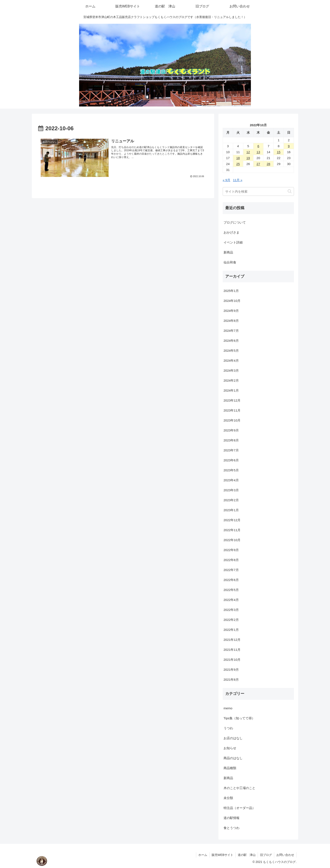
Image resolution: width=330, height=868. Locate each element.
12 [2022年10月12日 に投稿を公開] (248, 152)
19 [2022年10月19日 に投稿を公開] (248, 158)
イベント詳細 (233, 242)
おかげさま (231, 232)
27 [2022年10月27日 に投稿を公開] (258, 164)
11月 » (238, 180)
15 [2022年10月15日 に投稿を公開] (279, 152)
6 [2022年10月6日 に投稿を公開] (258, 146)
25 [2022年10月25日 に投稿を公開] (238, 164)
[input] (258, 191)
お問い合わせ (285, 855)
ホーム (203, 855)
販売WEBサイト (222, 855)
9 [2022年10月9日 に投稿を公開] (289, 146)
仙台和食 (230, 262)
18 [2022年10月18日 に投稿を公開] (238, 158)
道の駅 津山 (247, 855)
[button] (290, 191)
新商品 (228, 252)
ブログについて (235, 222)
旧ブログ (266, 855)
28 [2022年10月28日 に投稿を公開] (268, 164)
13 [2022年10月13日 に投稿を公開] (258, 152)
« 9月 (227, 180)
